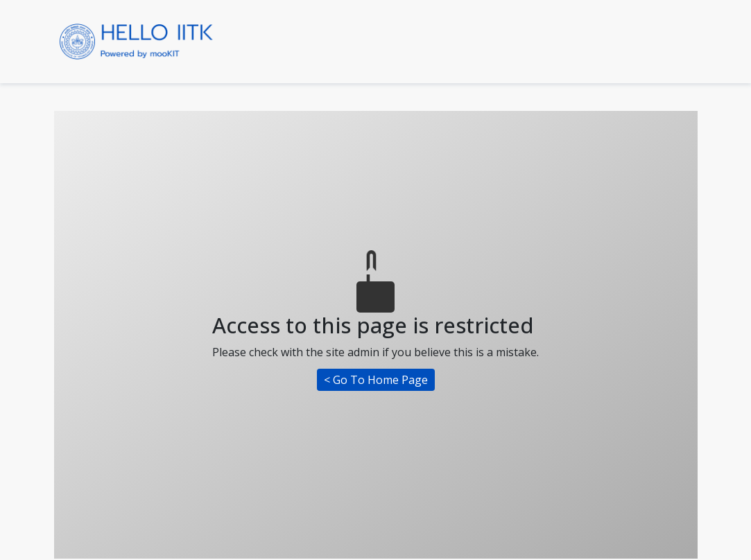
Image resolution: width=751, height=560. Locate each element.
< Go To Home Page (376, 380)
